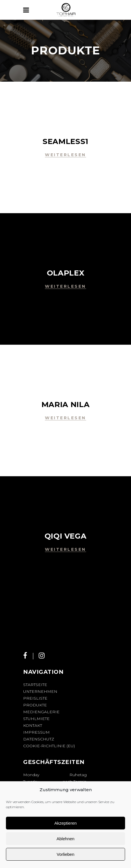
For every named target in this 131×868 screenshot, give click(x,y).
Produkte (35, 705)
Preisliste (35, 698)
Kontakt (33, 725)
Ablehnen (65, 839)
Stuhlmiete (36, 719)
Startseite (35, 685)
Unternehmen (40, 691)
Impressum (36, 732)
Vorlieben (66, 854)
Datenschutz (39, 739)
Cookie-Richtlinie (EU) (49, 746)
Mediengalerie (41, 712)
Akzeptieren (65, 823)
